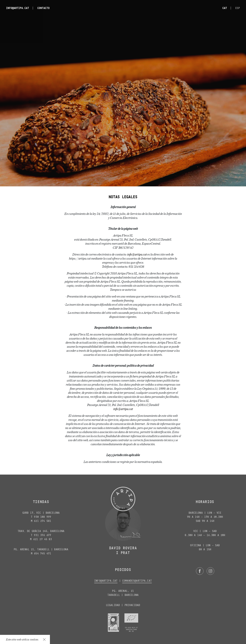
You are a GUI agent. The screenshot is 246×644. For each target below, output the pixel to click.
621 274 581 (43, 521)
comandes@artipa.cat (137, 581)
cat (225, 8)
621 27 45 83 (43, 539)
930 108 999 (43, 517)
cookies (34, 639)
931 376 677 (43, 535)
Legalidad (113, 605)
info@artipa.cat (18, 8)
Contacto (43, 8)
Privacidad (132, 605)
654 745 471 (43, 553)
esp (238, 8)
